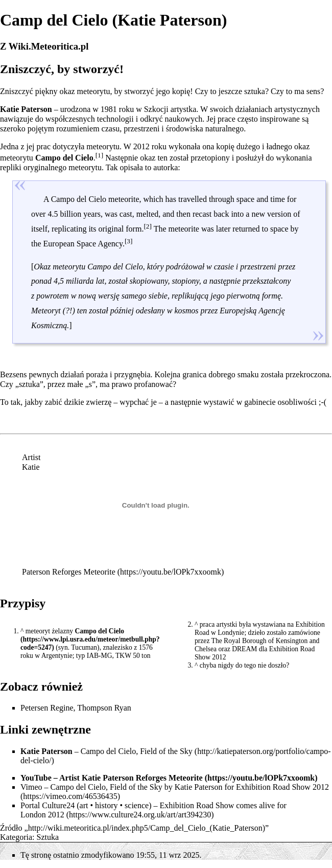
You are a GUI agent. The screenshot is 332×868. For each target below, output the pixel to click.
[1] (100, 155)
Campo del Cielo (99, 631)
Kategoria (16, 837)
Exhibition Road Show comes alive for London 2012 (153, 810)
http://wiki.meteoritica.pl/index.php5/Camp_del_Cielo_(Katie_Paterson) (147, 828)
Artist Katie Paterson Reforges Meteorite (131, 778)
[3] (129, 241)
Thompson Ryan (104, 708)
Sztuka (48, 837)
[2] (148, 226)
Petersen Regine (47, 708)
